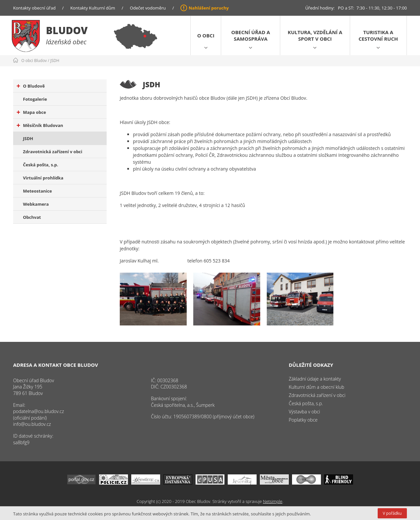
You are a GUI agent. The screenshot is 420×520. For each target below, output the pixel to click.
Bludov (67, 30)
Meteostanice (37, 191)
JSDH (55, 61)
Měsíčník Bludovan (40, 125)
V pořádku (392, 513)
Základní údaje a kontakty (315, 379)
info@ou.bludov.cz (32, 424)
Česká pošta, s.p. (41, 165)
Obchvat (32, 217)
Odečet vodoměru (148, 8)
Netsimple (273, 501)
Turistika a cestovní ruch (378, 35)
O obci (206, 35)
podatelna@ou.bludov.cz (39, 411)
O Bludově (31, 86)
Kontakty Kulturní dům (93, 8)
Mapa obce (31, 112)
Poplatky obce (303, 420)
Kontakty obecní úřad (34, 8)
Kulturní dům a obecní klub (316, 387)
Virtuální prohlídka (43, 178)
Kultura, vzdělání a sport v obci (315, 35)
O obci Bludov (34, 61)
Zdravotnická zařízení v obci (53, 152)
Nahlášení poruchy (209, 8)
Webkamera (36, 204)
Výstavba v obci (304, 412)
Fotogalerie (35, 99)
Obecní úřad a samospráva (251, 35)
